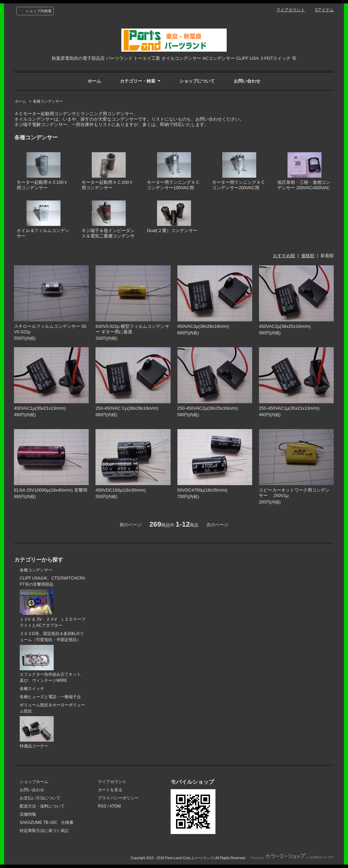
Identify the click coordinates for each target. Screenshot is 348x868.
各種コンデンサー (48, 101)
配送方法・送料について (42, 806)
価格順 (308, 256)
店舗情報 (28, 814)
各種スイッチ (32, 689)
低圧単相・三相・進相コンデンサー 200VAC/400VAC (304, 171)
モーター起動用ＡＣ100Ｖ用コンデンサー (42, 171)
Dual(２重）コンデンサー (172, 217)
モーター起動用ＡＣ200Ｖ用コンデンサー (107, 171)
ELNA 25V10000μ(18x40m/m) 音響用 (51, 490)
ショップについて (197, 81)
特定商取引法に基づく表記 (44, 831)
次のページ (217, 525)
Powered (292, 858)
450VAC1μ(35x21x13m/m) (40, 408)
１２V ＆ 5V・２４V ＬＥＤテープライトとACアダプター (53, 609)
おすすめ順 (284, 256)
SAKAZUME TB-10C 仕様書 (47, 822)
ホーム (94, 81)
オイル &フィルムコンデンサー (43, 220)
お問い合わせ (247, 81)
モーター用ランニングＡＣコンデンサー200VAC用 (239, 171)
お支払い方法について (40, 798)
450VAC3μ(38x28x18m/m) (203, 326)
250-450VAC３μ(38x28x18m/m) (127, 408)
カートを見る (110, 790)
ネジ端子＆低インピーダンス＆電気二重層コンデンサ (108, 220)
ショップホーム (34, 782)
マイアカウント (291, 10)
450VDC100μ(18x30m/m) (121, 490)
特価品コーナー (37, 732)
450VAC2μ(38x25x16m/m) (285, 326)
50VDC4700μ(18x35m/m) (203, 490)
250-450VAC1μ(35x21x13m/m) (289, 408)
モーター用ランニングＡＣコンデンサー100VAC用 (173, 171)
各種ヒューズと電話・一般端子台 (50, 697)
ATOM (115, 806)
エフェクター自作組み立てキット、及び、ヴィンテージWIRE (52, 664)
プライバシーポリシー (118, 798)
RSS (102, 806)
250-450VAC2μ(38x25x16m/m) (208, 408)
